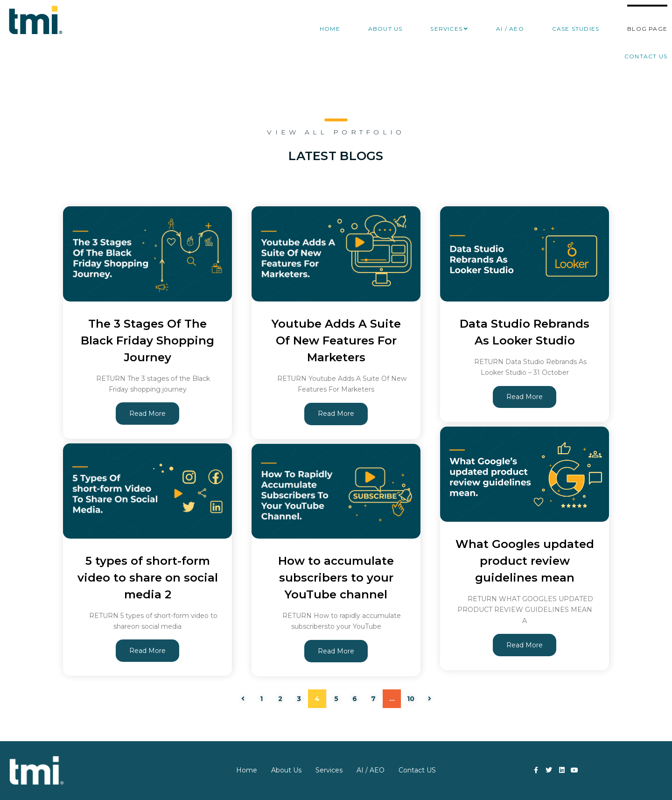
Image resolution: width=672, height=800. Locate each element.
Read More (147, 414)
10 (411, 699)
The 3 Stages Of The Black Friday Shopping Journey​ (147, 340)
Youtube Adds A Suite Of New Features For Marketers (336, 340)
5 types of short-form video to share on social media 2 (148, 577)
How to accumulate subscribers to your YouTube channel (336, 577)
